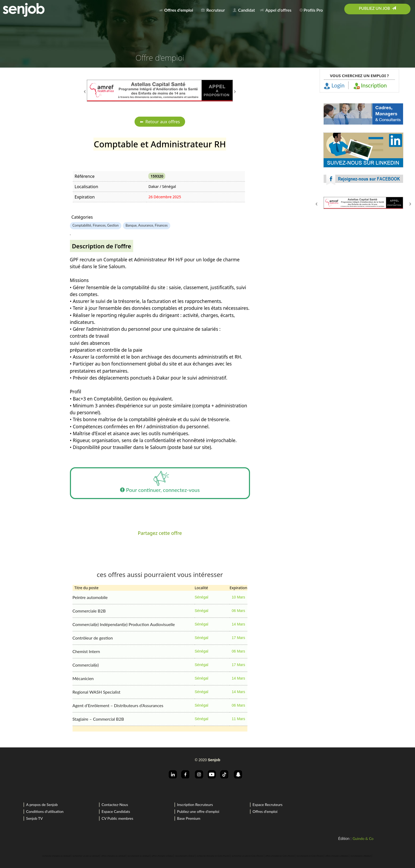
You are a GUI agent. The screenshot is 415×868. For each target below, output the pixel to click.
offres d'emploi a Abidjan (337, 856)
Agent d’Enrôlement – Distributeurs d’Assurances (118, 705)
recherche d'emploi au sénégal (56, 856)
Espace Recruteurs (268, 805)
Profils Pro (311, 10)
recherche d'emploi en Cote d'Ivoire (213, 856)
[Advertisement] (363, 253)
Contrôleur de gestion (93, 638)
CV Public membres (117, 818)
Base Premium (189, 818)
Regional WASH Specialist (97, 692)
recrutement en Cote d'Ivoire (310, 856)
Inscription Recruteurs (195, 805)
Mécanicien (83, 678)
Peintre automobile (90, 597)
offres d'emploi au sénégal (113, 856)
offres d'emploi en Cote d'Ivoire (280, 856)
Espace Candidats (116, 811)
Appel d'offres (276, 10)
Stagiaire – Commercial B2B (98, 719)
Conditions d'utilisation (45, 811)
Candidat (244, 10)
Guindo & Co (363, 838)
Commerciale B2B (89, 611)
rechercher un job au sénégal (86, 856)
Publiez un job (377, 8)
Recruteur (213, 10)
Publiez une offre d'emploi (198, 811)
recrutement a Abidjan (361, 856)
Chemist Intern (86, 651)
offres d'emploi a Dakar (162, 856)
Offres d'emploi (265, 811)
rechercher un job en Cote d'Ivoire (247, 856)
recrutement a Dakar (185, 856)
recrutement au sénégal (139, 856)
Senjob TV (35, 818)
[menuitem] (178, 9)
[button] (98, 91)
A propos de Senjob (42, 805)
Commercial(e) (86, 665)
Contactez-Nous (115, 805)
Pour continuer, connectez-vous (160, 483)
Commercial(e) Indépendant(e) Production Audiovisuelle (124, 624)
